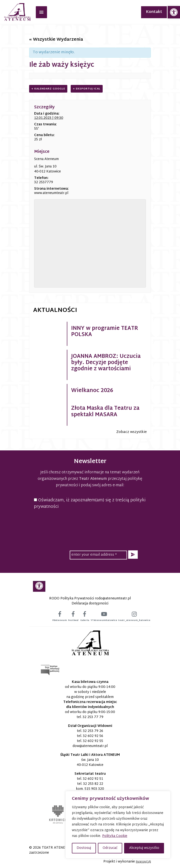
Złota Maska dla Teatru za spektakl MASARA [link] (105, 412)
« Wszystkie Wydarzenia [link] (56, 40)
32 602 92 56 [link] (93, 736)
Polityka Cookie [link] (115, 836)
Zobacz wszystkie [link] (132, 432)
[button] (133, 555)
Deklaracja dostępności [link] (90, 604)
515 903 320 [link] (94, 789)
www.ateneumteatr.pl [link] (51, 193)
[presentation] (90, 523)
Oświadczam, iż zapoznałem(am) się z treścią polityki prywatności (90, 503)
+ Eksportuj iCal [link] (87, 89)
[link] (174, 12)
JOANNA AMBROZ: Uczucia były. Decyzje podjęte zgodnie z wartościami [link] (106, 363)
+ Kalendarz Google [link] (48, 89)
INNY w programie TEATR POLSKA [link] (105, 332)
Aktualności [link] (55, 310)
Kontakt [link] (154, 12)
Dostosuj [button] (84, 848)
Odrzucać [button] (110, 848)
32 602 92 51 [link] (93, 779)
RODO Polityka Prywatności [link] (71, 599)
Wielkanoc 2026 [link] (92, 391)
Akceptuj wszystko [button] (144, 848)
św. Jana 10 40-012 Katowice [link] (90, 763)
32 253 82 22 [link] (93, 784)
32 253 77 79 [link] (93, 717)
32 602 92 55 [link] (93, 741)
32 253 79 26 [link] (93, 731)
